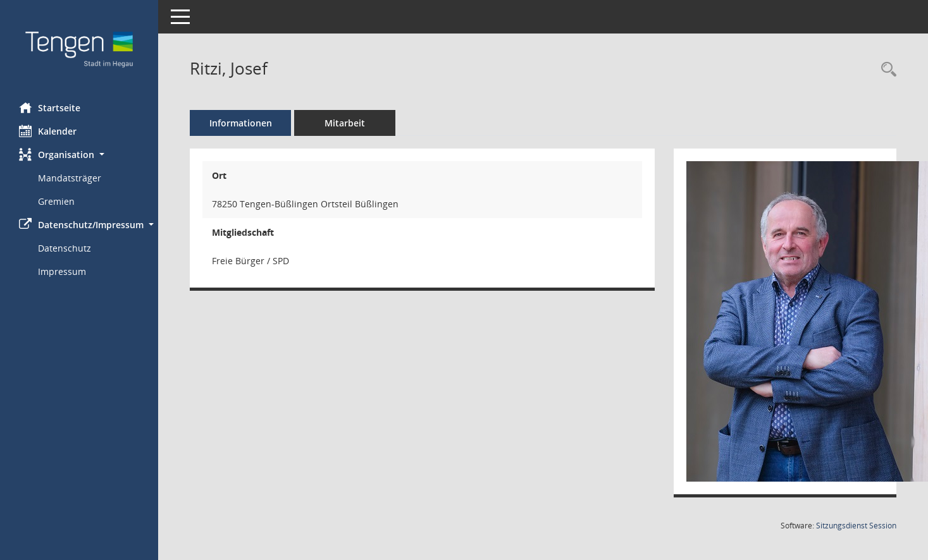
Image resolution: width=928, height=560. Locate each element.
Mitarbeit (345, 123)
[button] (79, 155)
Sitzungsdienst (856, 526)
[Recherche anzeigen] (886, 70)
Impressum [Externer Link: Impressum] (62, 271)
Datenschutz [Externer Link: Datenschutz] (65, 248)
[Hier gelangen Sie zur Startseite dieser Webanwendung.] (79, 46)
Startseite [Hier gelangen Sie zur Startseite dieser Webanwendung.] (50, 107)
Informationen (241, 123)
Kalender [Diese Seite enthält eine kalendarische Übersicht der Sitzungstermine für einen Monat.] (48, 131)
